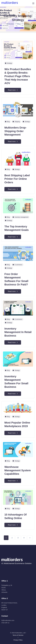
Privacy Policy (18, 640)
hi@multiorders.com (8, 620)
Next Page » (30, 538)
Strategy (10, 63)
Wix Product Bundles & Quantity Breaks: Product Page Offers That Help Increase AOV (18, 76)
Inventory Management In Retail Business (18, 332)
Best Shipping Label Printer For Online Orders (17, 179)
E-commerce (18, 265)
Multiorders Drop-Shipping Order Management (15, 131)
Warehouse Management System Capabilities (18, 470)
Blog (8, 122)
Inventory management (21, 217)
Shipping (17, 122)
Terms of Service (18, 635)
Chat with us (5, 623)
